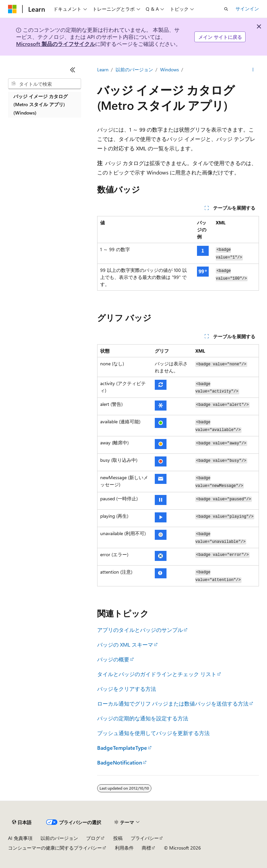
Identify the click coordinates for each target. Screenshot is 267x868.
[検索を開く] (226, 9)
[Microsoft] (12, 9)
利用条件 (124, 848)
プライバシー (145, 838)
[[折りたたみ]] (73, 70)
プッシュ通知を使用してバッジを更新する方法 (153, 733)
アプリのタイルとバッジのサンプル (140, 630)
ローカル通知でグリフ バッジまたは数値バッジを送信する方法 (173, 703)
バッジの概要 (113, 659)
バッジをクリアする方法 (127, 689)
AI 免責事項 (20, 838)
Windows (170, 69)
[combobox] (45, 84)
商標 (146, 848)
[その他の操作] (253, 70)
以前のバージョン (134, 69)
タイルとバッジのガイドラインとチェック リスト (157, 674)
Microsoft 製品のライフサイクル (56, 44)
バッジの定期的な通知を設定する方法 (143, 718)
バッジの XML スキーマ (125, 644)
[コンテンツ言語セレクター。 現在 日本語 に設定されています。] (22, 822)
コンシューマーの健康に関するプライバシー (55, 848)
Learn (103, 69)
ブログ (93, 838)
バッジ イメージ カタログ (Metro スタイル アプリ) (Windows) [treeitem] (41, 104)
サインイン (247, 9)
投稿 (118, 838)
